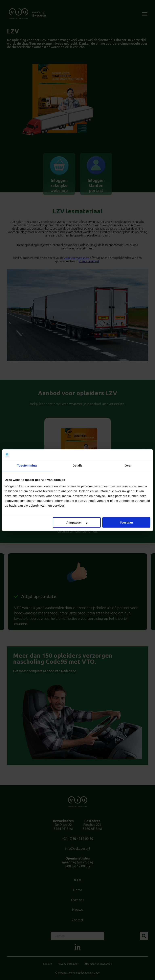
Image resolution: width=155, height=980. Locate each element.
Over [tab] (128, 465)
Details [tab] (77, 465)
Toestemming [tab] (27, 465)
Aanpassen (77, 522)
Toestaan (126, 522)
